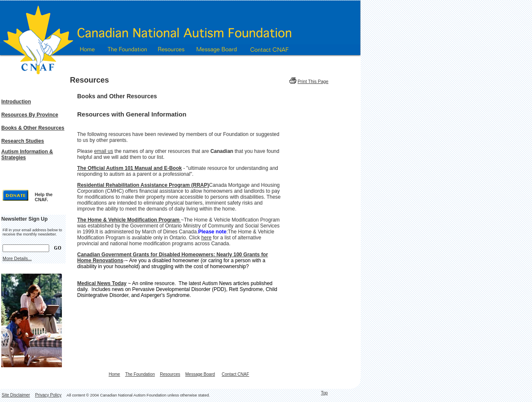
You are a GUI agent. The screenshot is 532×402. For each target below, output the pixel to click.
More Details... (17, 258)
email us (104, 151)
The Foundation (140, 374)
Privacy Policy (48, 395)
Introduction (16, 102)
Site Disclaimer (16, 395)
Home (114, 374)
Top (324, 393)
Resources (170, 374)
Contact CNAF (235, 374)
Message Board (200, 374)
